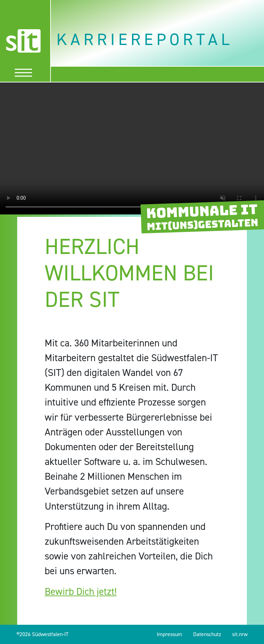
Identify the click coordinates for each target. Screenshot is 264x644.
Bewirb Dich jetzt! (81, 591)
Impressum (169, 634)
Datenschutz (207, 634)
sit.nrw (240, 634)
